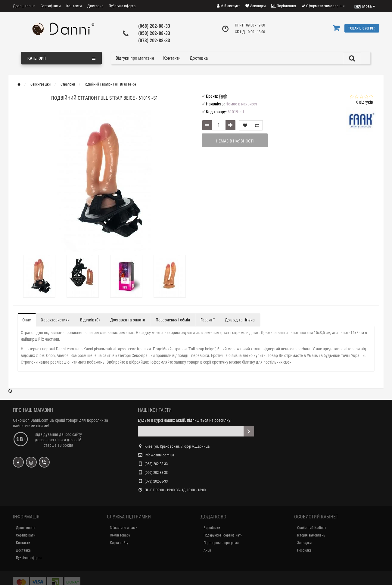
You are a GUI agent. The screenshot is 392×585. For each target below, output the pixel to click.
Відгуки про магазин (135, 58)
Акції (207, 550)
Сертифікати (51, 6)
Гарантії (207, 320)
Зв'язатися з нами (124, 528)
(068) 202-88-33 (154, 26)
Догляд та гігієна (240, 320)
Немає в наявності (235, 141)
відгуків (365, 102)
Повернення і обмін (173, 320)
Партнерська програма (221, 543)
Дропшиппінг (24, 6)
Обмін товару (120, 535)
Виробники (212, 528)
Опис (26, 320)
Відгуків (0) (90, 320)
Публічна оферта (122, 6)
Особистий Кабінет (312, 528)
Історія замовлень (311, 535)
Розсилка (304, 550)
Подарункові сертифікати (223, 535)
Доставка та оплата (128, 320)
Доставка (95, 6)
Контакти (74, 6)
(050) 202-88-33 (154, 33)
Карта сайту (119, 543)
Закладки (304, 543)
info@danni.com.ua (159, 455)
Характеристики (55, 320)
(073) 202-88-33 (154, 41)
